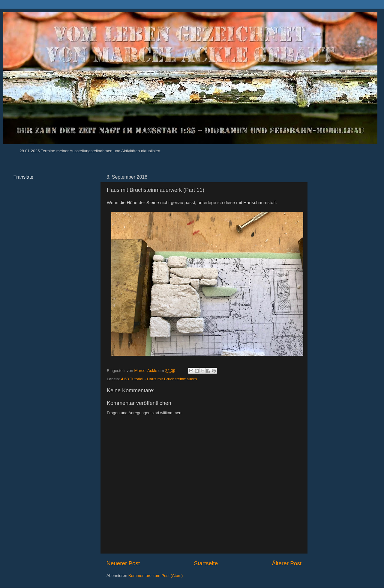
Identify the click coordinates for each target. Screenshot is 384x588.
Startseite (206, 563)
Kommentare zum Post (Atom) (156, 576)
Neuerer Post (123, 563)
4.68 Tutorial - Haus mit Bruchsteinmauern (159, 379)
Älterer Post (287, 563)
